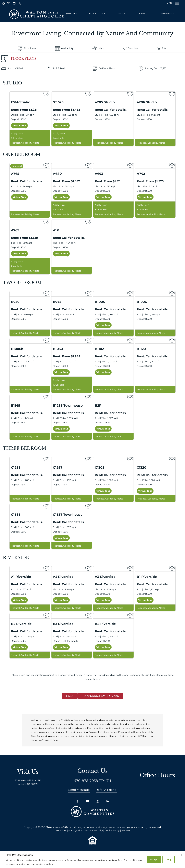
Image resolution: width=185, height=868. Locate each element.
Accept (154, 859)
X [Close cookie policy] (181, 855)
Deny (169, 859)
